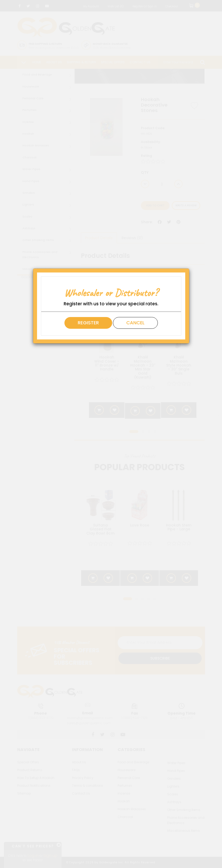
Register (88, 323)
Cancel (135, 323)
